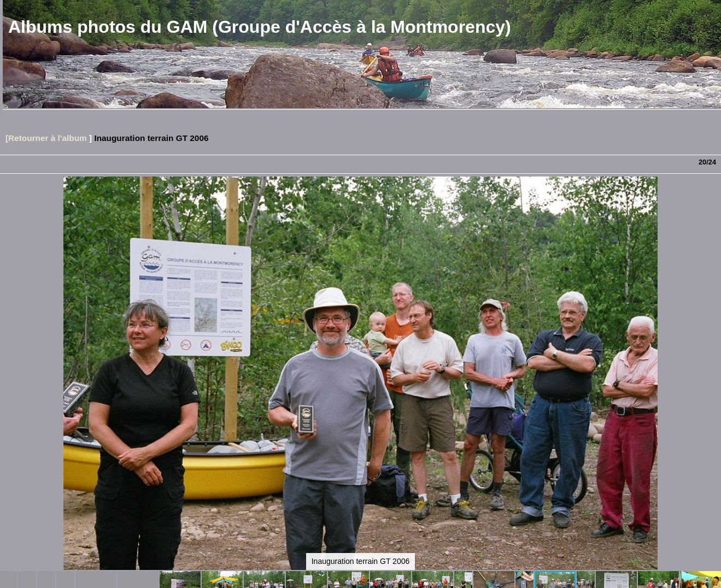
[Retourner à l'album (46, 138)
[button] (711, 205)
